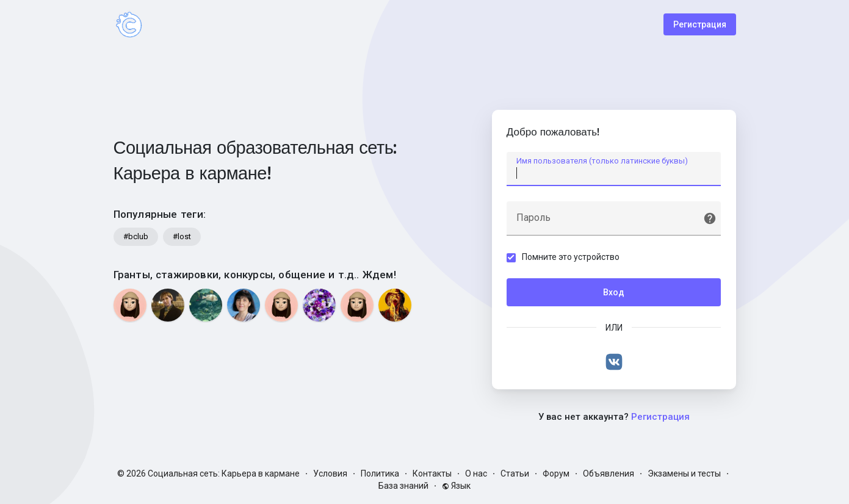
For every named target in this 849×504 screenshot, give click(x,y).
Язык (456, 486)
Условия (330, 473)
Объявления (609, 473)
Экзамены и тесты (684, 473)
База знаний (403, 486)
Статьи (515, 473)
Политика (380, 473)
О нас (476, 473)
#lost (182, 236)
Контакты (432, 473)
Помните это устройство (571, 257)
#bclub (136, 236)
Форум (556, 473)
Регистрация (700, 24)
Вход (614, 292)
